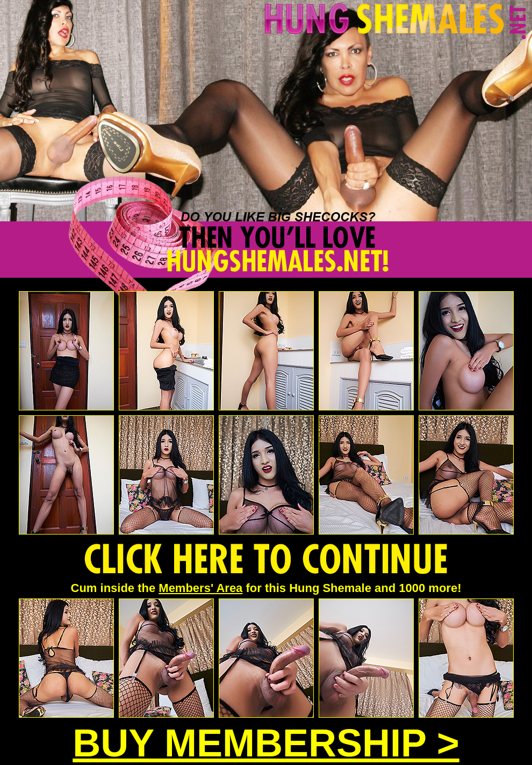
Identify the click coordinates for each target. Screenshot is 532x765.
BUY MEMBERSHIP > (266, 743)
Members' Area (200, 588)
